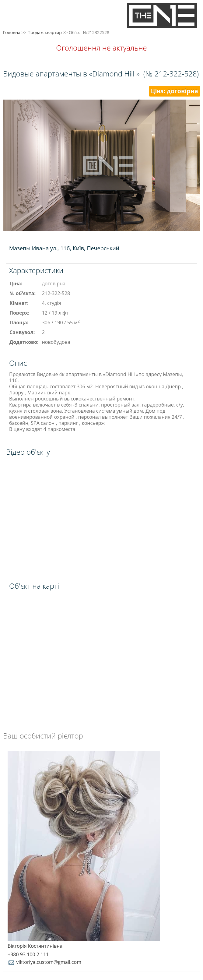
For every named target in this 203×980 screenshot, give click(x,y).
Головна (12, 32)
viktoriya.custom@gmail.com (44, 962)
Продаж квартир (45, 32)
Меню (11, 14)
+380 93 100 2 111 (28, 954)
